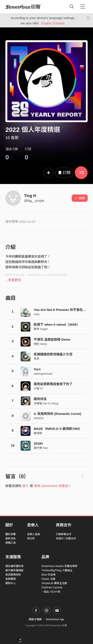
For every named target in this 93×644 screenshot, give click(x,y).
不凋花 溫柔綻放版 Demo (52, 339)
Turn (37, 369)
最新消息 (11, 539)
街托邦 (31, 539)
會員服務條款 (13, 575)
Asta (37, 314)
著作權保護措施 (14, 570)
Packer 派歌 (48, 579)
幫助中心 (11, 583)
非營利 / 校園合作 (66, 539)
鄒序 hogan (41, 329)
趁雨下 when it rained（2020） (57, 324)
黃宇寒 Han (41, 448)
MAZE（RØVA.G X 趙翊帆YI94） (58, 429)
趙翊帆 (38, 433)
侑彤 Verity (40, 344)
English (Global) (53, 23)
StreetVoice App (55, 619)
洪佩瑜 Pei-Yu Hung (46, 403)
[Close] (88, 18)
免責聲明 (11, 579)
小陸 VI (38, 388)
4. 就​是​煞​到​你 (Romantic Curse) (57, 414)
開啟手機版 (35, 619)
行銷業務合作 (64, 534)
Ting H (30, 196)
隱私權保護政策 (14, 566)
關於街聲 (11, 534)
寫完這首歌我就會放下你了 (53, 384)
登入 (26, 486)
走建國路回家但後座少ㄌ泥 (53, 354)
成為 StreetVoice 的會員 (51, 486)
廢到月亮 (40, 399)
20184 (38, 443)
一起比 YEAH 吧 (51, 592)
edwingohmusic (43, 374)
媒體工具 (11, 543)
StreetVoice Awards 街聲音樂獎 (59, 566)
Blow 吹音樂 (48, 575)
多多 (37, 359)
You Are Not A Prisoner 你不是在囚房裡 (63, 310)
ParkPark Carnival (52, 588)
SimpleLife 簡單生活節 (54, 583)
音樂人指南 (34, 534)
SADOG (39, 418)
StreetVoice (23, 7)
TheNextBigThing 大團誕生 (57, 570)
